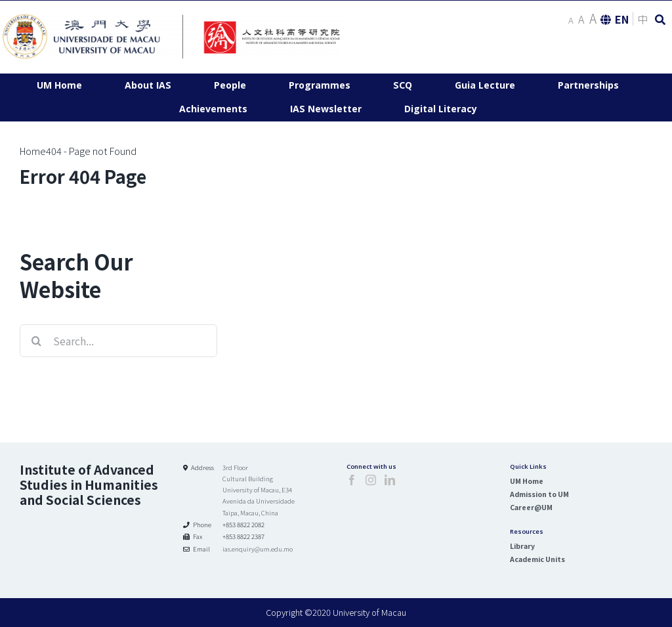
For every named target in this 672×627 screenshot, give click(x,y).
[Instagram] (371, 480)
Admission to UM (539, 494)
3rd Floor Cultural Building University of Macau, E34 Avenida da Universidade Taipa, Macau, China (259, 490)
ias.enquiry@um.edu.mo (258, 549)
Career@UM (531, 507)
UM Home (527, 481)
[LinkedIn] (390, 480)
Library (522, 546)
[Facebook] (352, 480)
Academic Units (537, 559)
